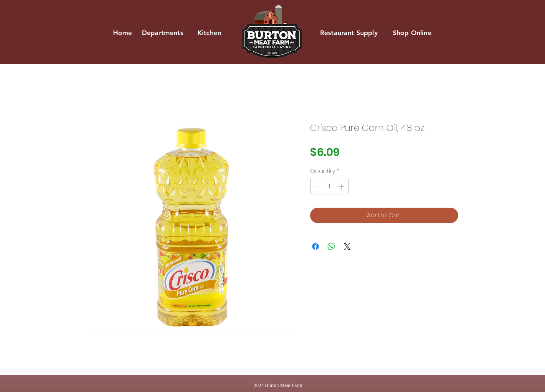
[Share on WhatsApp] (331, 246)
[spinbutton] (329, 187)
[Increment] (342, 187)
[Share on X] (347, 246)
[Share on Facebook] (315, 246)
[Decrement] (317, 187)
